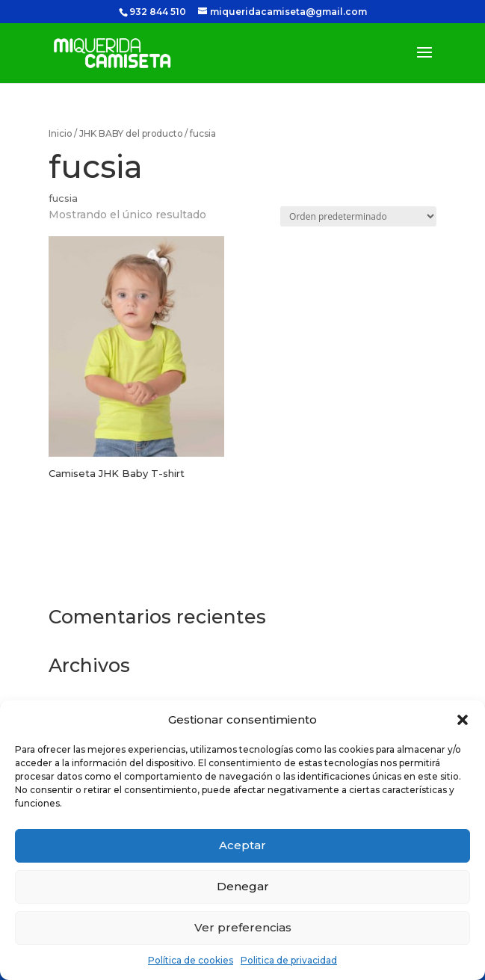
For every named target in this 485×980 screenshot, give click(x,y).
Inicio (60, 133)
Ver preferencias (243, 927)
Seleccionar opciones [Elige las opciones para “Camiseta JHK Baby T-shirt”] (110, 529)
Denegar (243, 886)
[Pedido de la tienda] (358, 216)
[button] (463, 720)
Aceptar (243, 845)
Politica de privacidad (289, 960)
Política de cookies (191, 960)
